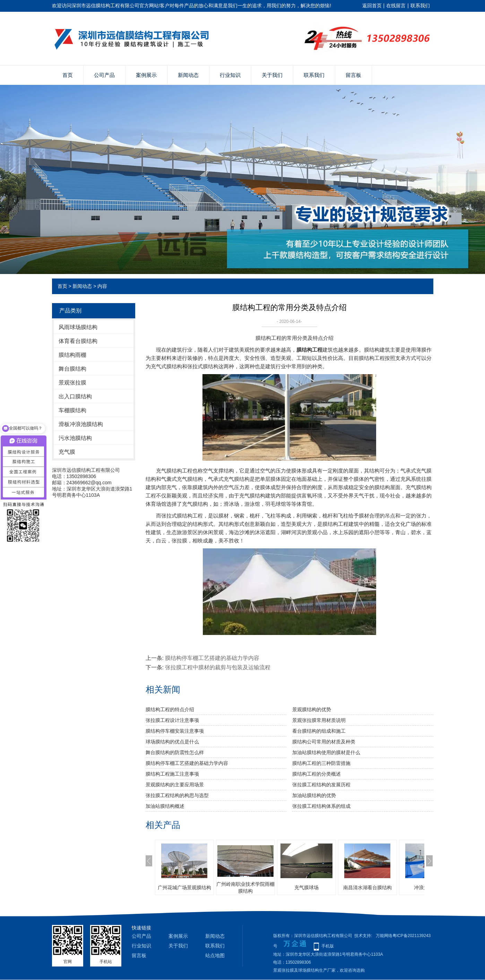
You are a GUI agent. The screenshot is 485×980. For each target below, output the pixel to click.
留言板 (353, 75)
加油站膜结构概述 (165, 806)
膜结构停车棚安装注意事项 (175, 731)
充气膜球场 (306, 888)
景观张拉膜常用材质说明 (319, 720)
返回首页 (372, 6)
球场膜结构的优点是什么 (172, 742)
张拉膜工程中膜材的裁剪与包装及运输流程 (218, 667)
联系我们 (420, 6)
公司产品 (104, 75)
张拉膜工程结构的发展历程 (321, 785)
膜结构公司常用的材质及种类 (324, 742)
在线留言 (396, 6)
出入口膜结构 (75, 396)
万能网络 (384, 936)
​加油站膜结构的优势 (314, 795)
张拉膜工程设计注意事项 (172, 720)
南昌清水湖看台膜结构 (367, 888)
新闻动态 (188, 75)
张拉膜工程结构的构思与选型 (177, 795)
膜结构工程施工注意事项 (172, 774)
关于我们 (272, 75)
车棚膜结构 (72, 410)
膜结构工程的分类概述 (317, 774)
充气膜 (67, 452)
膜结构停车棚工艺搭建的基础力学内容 (212, 658)
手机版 (328, 946)
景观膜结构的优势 (312, 709)
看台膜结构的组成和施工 (319, 731)
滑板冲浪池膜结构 (81, 424)
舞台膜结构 (72, 369)
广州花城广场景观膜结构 (184, 888)
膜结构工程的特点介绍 (170, 709)
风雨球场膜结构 (78, 327)
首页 (68, 75)
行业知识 (230, 75)
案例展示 (146, 75)
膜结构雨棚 (72, 355)
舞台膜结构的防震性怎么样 (175, 752)
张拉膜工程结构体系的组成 (321, 806)
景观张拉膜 (72, 383)
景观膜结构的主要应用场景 (175, 785)
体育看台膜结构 (78, 341)
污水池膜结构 (75, 438)
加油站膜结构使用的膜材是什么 (326, 752)
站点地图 (215, 955)
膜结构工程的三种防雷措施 (321, 763)
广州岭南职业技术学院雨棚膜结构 (245, 888)
